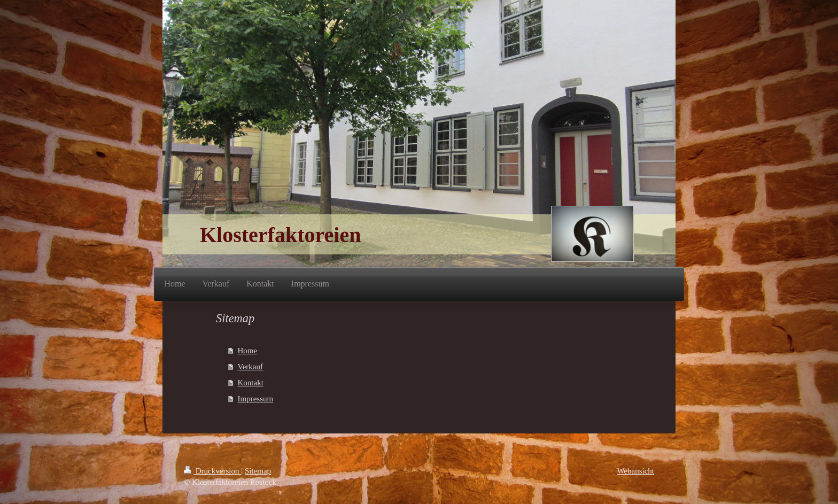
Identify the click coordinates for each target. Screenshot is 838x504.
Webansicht (635, 471)
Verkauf (250, 367)
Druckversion (212, 471)
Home (248, 351)
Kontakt (251, 383)
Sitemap (258, 471)
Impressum (256, 399)
